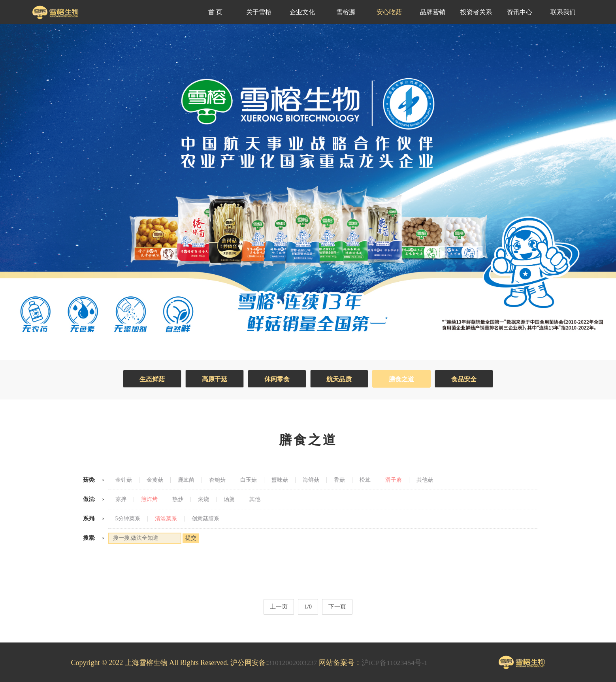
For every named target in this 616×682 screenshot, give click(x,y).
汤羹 (229, 499)
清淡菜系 (166, 519)
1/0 (308, 607)
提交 (191, 538)
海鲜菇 (311, 480)
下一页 (337, 607)
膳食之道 (403, 379)
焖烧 (203, 499)
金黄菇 (155, 480)
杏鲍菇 (217, 480)
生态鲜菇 (150, 379)
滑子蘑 (394, 480)
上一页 (279, 607)
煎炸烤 (149, 499)
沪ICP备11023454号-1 (396, 663)
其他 (255, 499)
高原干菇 (213, 379)
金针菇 (124, 480)
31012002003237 (293, 663)
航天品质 (340, 379)
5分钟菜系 (128, 519)
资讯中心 (520, 12)
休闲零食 (277, 379)
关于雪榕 (259, 12)
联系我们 (563, 12)
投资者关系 (476, 12)
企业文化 (302, 12)
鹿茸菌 (186, 480)
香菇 (339, 480)
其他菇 (425, 480)
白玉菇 (249, 480)
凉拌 (121, 499)
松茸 (365, 480)
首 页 (215, 12)
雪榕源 (346, 12)
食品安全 (466, 379)
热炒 (178, 499)
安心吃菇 (389, 12)
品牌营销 (433, 12)
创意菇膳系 (205, 519)
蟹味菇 (280, 480)
